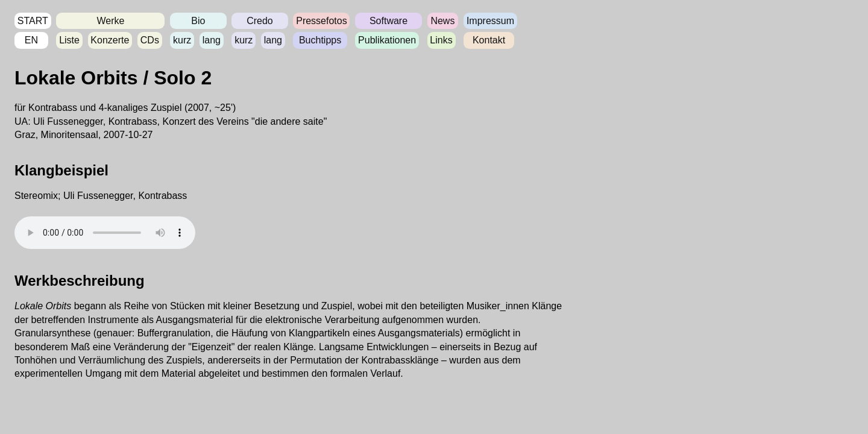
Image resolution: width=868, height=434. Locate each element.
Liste (69, 40)
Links (441, 40)
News (442, 21)
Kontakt (489, 40)
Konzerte (110, 40)
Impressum (490, 21)
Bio (198, 21)
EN (31, 40)
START (33, 21)
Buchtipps (320, 40)
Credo (260, 21)
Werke (110, 21)
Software (388, 21)
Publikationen (387, 40)
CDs (150, 40)
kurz (182, 40)
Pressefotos (321, 21)
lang (212, 40)
